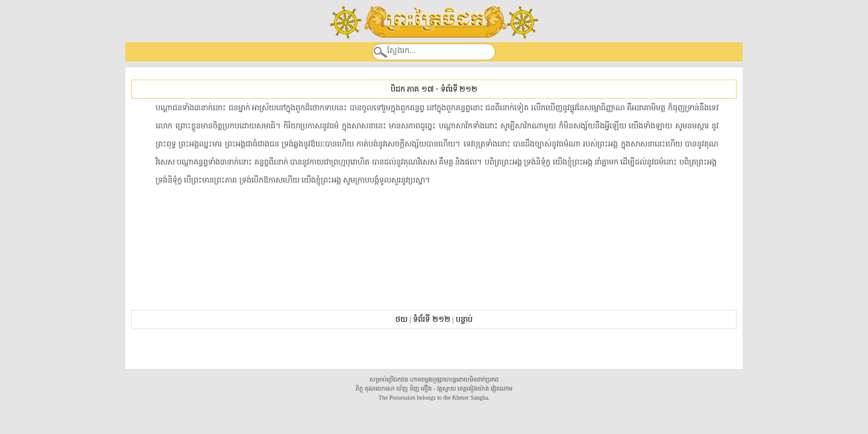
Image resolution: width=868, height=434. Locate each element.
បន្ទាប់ (464, 319)
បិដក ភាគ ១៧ (412, 89)
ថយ (401, 319)
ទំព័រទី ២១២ (459, 89)
